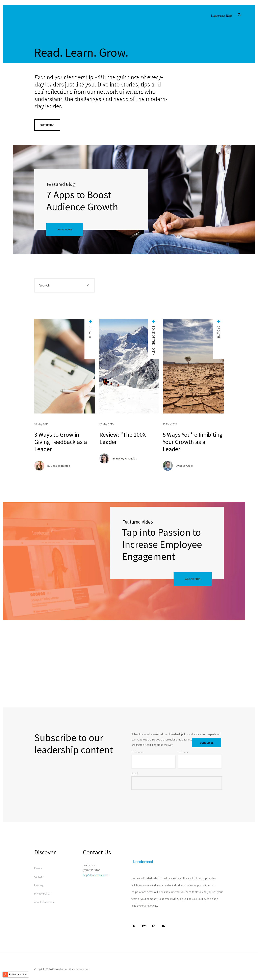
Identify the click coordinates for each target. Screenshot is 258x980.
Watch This (193, 579)
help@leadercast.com (96, 875)
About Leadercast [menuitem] (44, 902)
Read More (65, 229)
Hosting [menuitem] (39, 885)
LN (154, 926)
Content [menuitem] (39, 877)
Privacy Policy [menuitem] (42, 894)
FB (133, 926)
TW (144, 926)
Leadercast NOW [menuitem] (222, 16)
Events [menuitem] (38, 868)
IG (163, 926)
